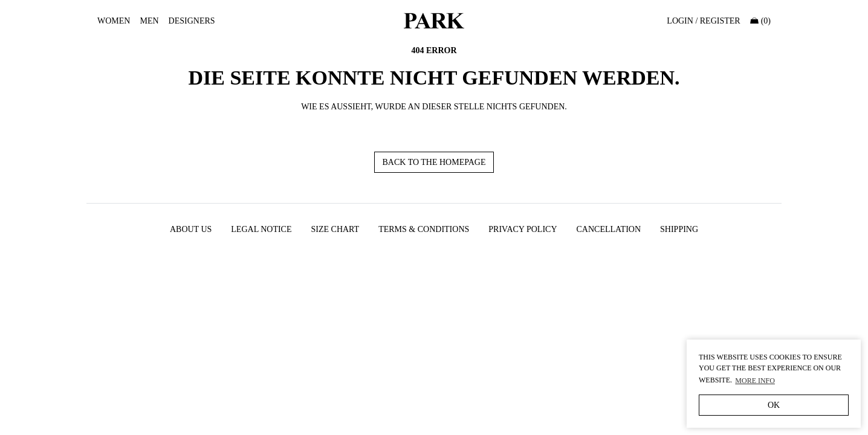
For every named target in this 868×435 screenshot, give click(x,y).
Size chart (335, 229)
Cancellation (609, 229)
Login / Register (703, 21)
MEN (149, 21)
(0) (760, 21)
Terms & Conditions (424, 229)
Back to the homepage (434, 162)
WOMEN (114, 21)
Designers (192, 21)
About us (191, 229)
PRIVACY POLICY (523, 229)
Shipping (679, 229)
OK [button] (774, 405)
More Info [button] (755, 381)
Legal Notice (261, 229)
